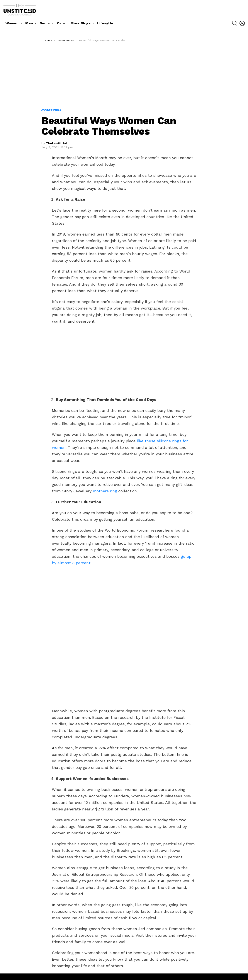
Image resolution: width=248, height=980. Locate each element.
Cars (61, 23)
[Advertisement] (124, 75)
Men (29, 23)
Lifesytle (105, 23)
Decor (45, 23)
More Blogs (80, 23)
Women (12, 23)
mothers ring (105, 491)
